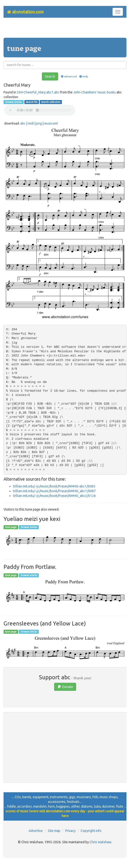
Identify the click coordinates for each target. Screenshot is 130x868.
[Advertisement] (65, 29)
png (39, 123)
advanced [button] (68, 76)
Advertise (36, 831)
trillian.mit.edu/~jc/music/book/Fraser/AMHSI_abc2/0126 (54, 496)
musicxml (51, 123)
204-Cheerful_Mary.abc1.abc (38, 92)
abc (23, 123)
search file (32, 102)
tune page (11, 527)
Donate (65, 687)
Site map (54, 831)
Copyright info (91, 831)
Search (50, 76)
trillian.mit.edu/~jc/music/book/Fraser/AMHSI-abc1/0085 (54, 486)
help (84, 76)
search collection (51, 102)
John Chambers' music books (95, 92)
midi (31, 123)
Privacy (70, 831)
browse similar (13, 102)
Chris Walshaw (100, 842)
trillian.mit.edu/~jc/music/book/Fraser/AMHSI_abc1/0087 (54, 491)
